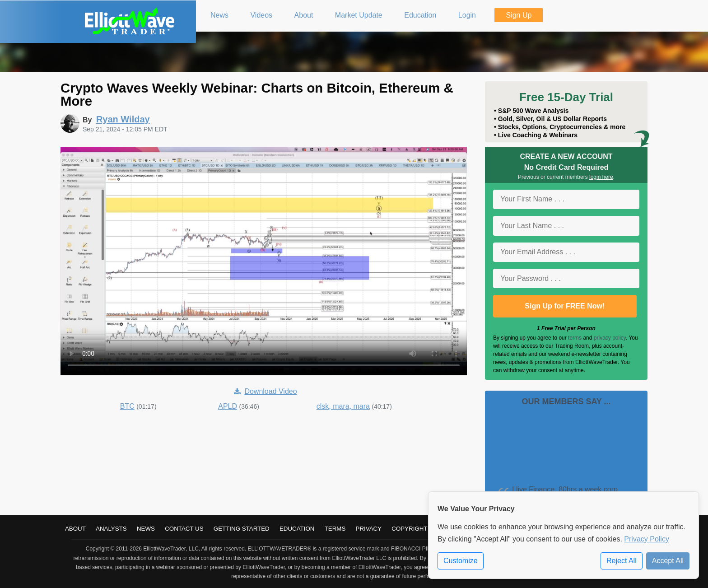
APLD (228, 406)
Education (297, 529)
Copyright (409, 529)
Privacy (369, 529)
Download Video (265, 391)
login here (601, 177)
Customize (461, 561)
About (75, 529)
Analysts (111, 529)
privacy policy (610, 338)
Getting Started (242, 529)
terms (575, 338)
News (146, 529)
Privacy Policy (647, 539)
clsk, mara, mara (343, 406)
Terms (335, 529)
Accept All (668, 561)
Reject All (622, 561)
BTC (127, 406)
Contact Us (184, 529)
